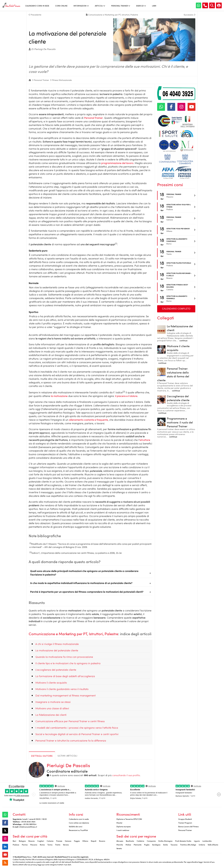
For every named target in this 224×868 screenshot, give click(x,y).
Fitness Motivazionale (62, 80)
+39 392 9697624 (29, 824)
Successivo (189, 15)
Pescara (34, 845)
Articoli (100, 6)
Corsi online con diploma (79, 823)
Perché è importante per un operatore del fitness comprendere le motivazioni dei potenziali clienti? (87, 592)
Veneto (119, 848)
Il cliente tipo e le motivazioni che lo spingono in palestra (68, 663)
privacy (34, 864)
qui (43, 864)
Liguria (197, 841)
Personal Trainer (121, 6)
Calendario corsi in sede (37, 6)
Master (119, 823)
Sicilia (165, 845)
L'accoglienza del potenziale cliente (56, 670)
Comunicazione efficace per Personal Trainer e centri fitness (70, 721)
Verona (66, 845)
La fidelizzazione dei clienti (51, 715)
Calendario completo (176, 309)
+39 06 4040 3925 (28, 821)
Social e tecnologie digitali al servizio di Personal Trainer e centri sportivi (77, 734)
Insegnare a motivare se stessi (53, 702)
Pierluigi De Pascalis (68, 765)
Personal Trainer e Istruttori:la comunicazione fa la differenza (71, 740)
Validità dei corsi (76, 826)
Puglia (147, 845)
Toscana (174, 845)
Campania (151, 841)
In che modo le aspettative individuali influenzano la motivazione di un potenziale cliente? (81, 583)
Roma (42, 845)
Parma (25, 845)
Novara (102, 841)
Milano (85, 841)
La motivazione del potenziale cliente (57, 650)
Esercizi (141, 6)
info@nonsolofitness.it (28, 827)
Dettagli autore (42, 756)
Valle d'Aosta (213, 845)
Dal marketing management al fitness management (65, 695)
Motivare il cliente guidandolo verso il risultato (62, 689)
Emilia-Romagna (165, 841)
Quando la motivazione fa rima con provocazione (64, 657)
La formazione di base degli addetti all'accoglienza (65, 676)
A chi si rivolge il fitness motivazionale (57, 644)
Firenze (59, 841)
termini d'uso (209, 862)
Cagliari (41, 841)
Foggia (77, 841)
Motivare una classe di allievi (52, 708)
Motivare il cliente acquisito (51, 682)
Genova (68, 841)
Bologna (22, 841)
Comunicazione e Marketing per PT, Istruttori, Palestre (73, 634)
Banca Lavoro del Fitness (188, 826)
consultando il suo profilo (126, 775)
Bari (14, 841)
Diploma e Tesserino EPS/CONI (129, 819)
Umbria (202, 845)
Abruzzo (120, 841)
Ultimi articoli (67, 756)
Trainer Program (185, 823)
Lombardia (207, 841)
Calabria (140, 841)
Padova (16, 845)
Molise (128, 845)
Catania (50, 841)
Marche (120, 845)
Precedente (35, 15)
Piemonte (138, 845)
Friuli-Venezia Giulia (183, 841)
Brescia (31, 841)
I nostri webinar (123, 830)
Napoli (94, 841)
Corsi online (61, 6)
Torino (50, 845)
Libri (154, 6)
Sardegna (156, 845)
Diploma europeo (124, 826)
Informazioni (81, 6)
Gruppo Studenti (185, 819)
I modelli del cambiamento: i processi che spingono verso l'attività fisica (77, 728)
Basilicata (130, 841)
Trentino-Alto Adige (188, 845)
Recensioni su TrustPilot (78, 830)
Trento (58, 845)
